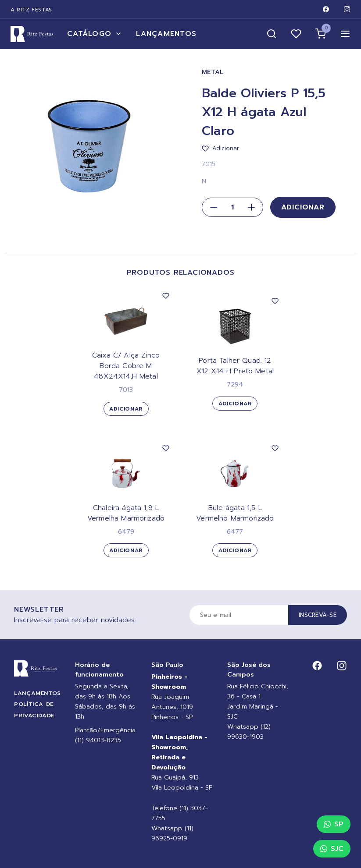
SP (334, 824)
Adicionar (303, 207)
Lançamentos (166, 34)
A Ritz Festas (31, 10)
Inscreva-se (318, 615)
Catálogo (95, 34)
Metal (213, 72)
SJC (332, 849)
